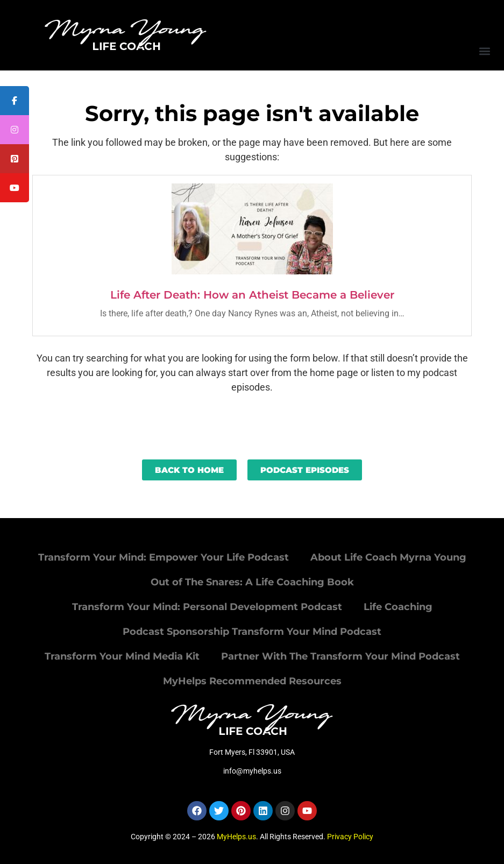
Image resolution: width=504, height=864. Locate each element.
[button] (484, 51)
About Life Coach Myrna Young (388, 557)
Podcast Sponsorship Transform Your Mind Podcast (252, 632)
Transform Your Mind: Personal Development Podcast (207, 607)
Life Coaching (398, 607)
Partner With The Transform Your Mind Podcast (340, 656)
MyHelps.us (236, 837)
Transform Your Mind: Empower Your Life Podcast (164, 557)
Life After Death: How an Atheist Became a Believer (252, 295)
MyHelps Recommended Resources (252, 681)
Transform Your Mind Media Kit (122, 656)
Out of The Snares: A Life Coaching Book (252, 582)
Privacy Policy (350, 837)
